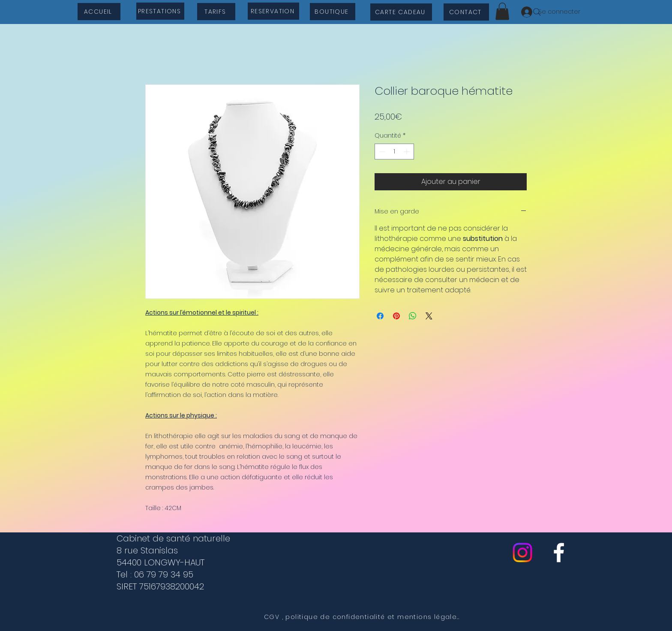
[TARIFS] (216, 12)
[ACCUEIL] (99, 12)
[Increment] (407, 152)
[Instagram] (522, 553)
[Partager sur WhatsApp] (413, 316)
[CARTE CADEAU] (401, 12)
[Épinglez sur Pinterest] (396, 316)
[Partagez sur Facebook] (380, 316)
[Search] (537, 12)
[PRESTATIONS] (160, 11)
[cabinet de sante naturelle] (559, 553)
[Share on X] (429, 316)
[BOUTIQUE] (333, 12)
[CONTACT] (466, 12)
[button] (502, 11)
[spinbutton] (394, 152)
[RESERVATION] (273, 11)
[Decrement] (381, 152)
